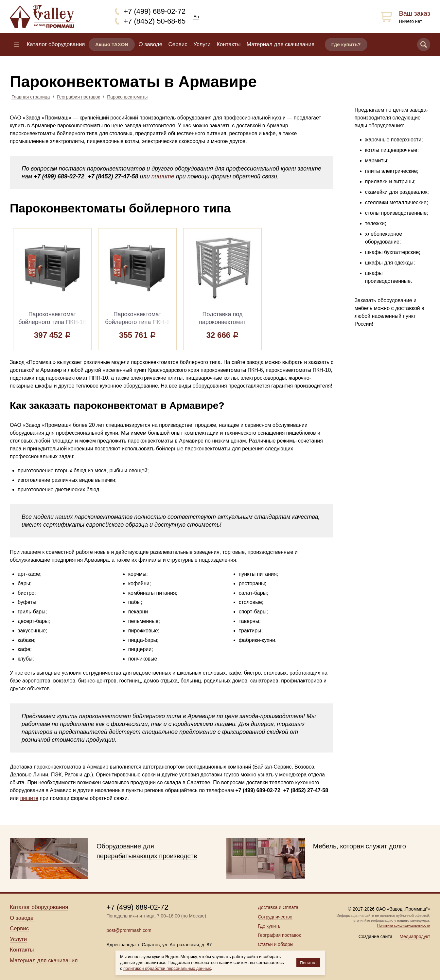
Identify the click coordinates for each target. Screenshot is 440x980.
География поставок (78, 97)
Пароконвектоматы (127, 97)
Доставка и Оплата (278, 907)
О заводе (151, 44)
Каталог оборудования (56, 44)
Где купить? (346, 44)
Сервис (178, 44)
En (196, 17)
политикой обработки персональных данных (167, 968)
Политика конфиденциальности (404, 925)
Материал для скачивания (281, 44)
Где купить (269, 926)
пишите (163, 176)
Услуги (202, 44)
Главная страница (31, 97)
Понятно (308, 963)
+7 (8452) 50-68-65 (155, 21)
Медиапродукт (415, 936)
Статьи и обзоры (275, 944)
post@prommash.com (129, 930)
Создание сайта (376, 936)
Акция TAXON (112, 44)
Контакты (229, 44)
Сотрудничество (275, 917)
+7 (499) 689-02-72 (155, 11)
